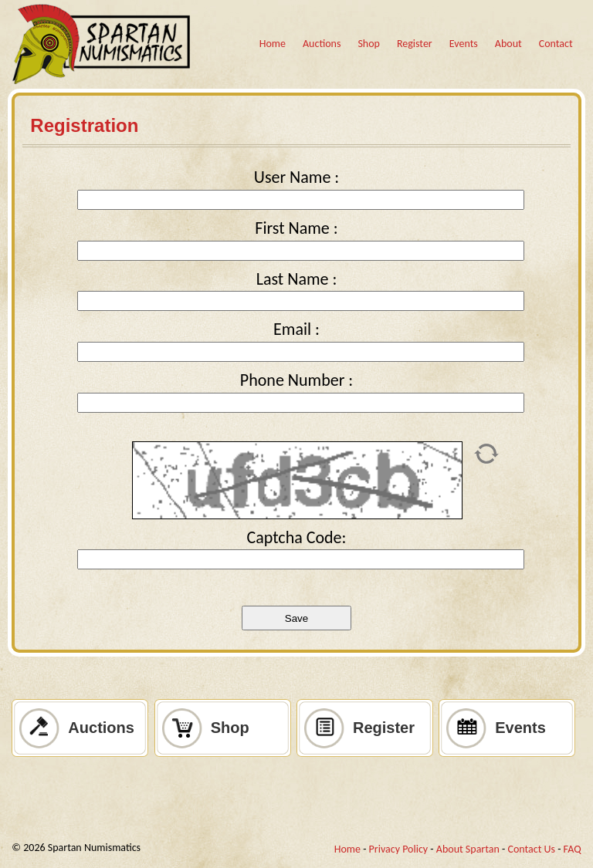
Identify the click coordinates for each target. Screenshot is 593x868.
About (508, 44)
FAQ (573, 849)
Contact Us (531, 849)
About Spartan (468, 849)
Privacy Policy (399, 849)
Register (415, 44)
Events (464, 44)
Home (273, 44)
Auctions (322, 44)
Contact (556, 44)
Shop (369, 44)
